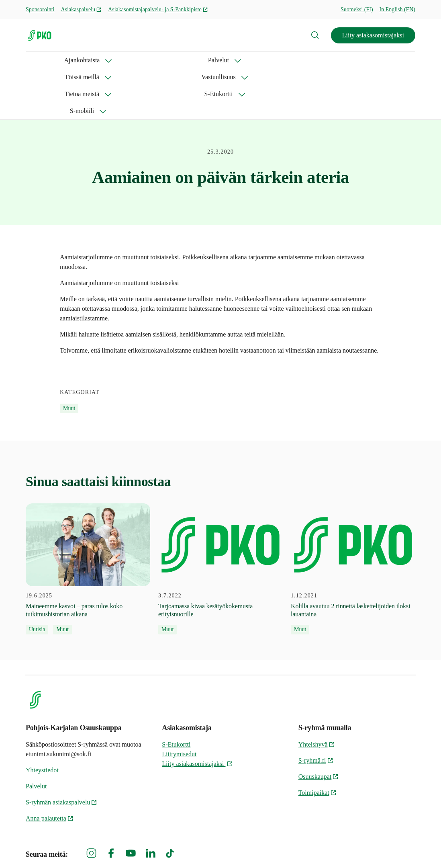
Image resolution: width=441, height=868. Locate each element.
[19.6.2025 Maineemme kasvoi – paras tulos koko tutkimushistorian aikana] (88, 518)
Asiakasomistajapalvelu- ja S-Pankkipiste (158, 9)
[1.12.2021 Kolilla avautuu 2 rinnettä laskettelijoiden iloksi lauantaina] (353, 518)
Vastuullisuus (206, 60)
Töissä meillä (148, 60)
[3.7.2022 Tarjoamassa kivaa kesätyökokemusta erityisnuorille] (220, 518)
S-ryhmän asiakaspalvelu (61, 752)
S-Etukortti (321, 60)
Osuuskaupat (319, 726)
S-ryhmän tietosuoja (328, 848)
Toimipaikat (317, 742)
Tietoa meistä (265, 60)
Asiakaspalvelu (82, 9)
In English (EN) (397, 9)
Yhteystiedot (42, 719)
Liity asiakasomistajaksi (373, 35)
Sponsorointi (40, 9)
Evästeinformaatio (391, 848)
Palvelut (96, 60)
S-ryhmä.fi (316, 710)
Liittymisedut (179, 703)
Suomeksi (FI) (357, 9)
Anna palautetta (50, 768)
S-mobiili (371, 60)
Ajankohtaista (44, 60)
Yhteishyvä (317, 694)
